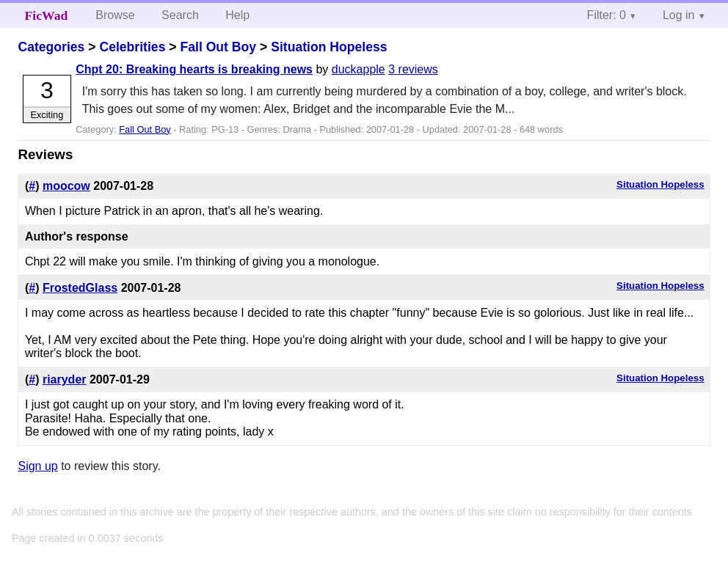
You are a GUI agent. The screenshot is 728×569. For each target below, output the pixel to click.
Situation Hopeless (329, 47)
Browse (115, 15)
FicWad (47, 15)
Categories (51, 47)
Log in (679, 15)
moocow (66, 186)
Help (237, 15)
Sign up (37, 466)
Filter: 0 (607, 15)
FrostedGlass (80, 288)
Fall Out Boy (218, 47)
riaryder (65, 379)
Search (180, 15)
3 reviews (413, 69)
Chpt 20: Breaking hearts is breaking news (194, 69)
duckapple (358, 69)
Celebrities (132, 47)
